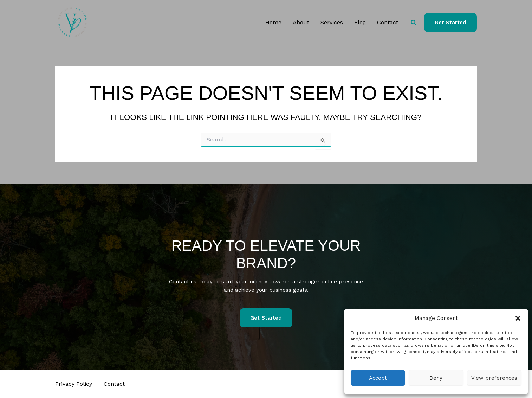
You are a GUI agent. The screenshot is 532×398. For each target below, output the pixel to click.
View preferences (494, 378)
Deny (436, 378)
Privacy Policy (74, 384)
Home (273, 22)
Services (332, 22)
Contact (388, 22)
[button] (518, 318)
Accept (378, 378)
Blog (360, 22)
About (301, 22)
